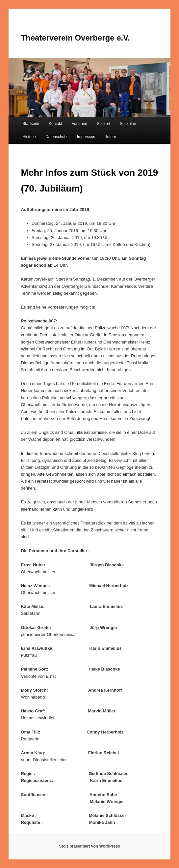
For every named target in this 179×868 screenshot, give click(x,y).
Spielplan (128, 124)
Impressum (87, 137)
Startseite (31, 124)
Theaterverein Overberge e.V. (75, 38)
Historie (29, 137)
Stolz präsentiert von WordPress (89, 846)
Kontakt (55, 124)
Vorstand (79, 124)
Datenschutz (56, 137)
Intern (111, 137)
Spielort (103, 124)
